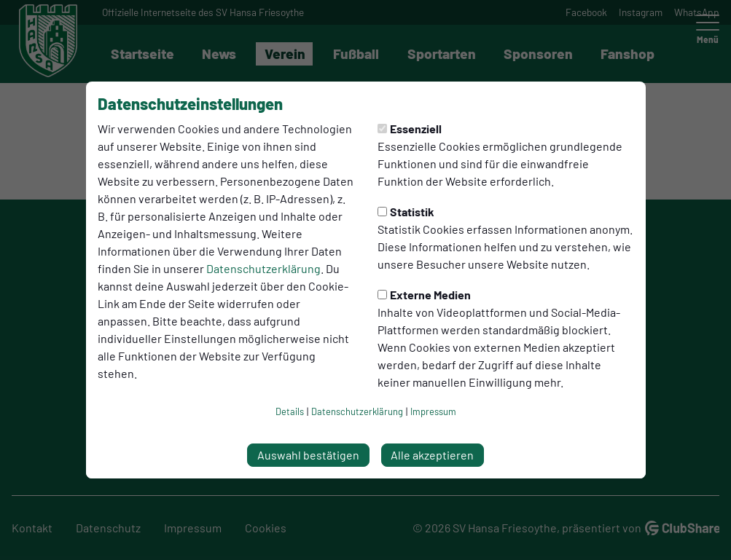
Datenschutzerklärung (263, 268)
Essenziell (410, 129)
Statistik (406, 212)
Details (290, 411)
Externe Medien (424, 295)
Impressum (433, 411)
